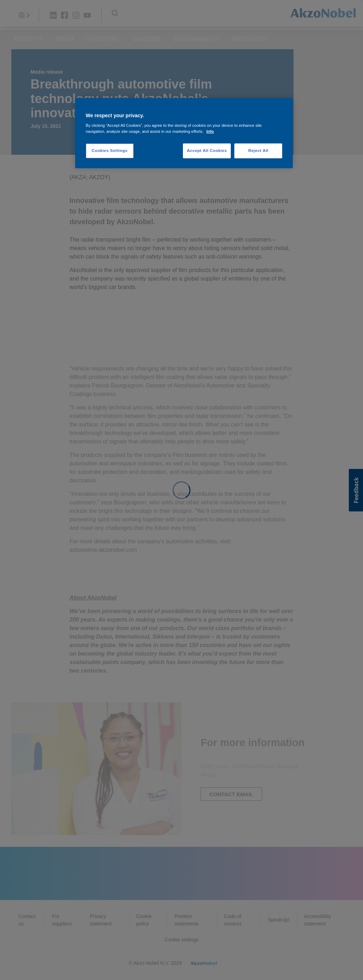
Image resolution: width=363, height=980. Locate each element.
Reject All (258, 151)
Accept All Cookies (207, 151)
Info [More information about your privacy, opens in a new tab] (210, 131)
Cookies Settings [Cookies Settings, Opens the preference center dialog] (110, 151)
